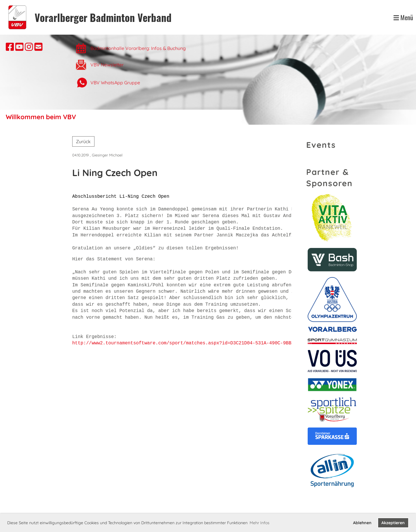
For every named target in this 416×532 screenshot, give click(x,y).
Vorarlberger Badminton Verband (103, 17)
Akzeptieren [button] (393, 523)
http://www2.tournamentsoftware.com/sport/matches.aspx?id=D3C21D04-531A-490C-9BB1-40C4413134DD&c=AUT (209, 343)
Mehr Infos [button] (260, 523)
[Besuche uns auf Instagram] (29, 47)
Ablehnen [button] (362, 523)
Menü (403, 17)
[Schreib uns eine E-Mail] (38, 47)
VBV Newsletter (107, 65)
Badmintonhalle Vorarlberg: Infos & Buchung (139, 48)
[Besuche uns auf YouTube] (19, 47)
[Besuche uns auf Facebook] (10, 47)
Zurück (83, 141)
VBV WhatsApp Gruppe (115, 83)
